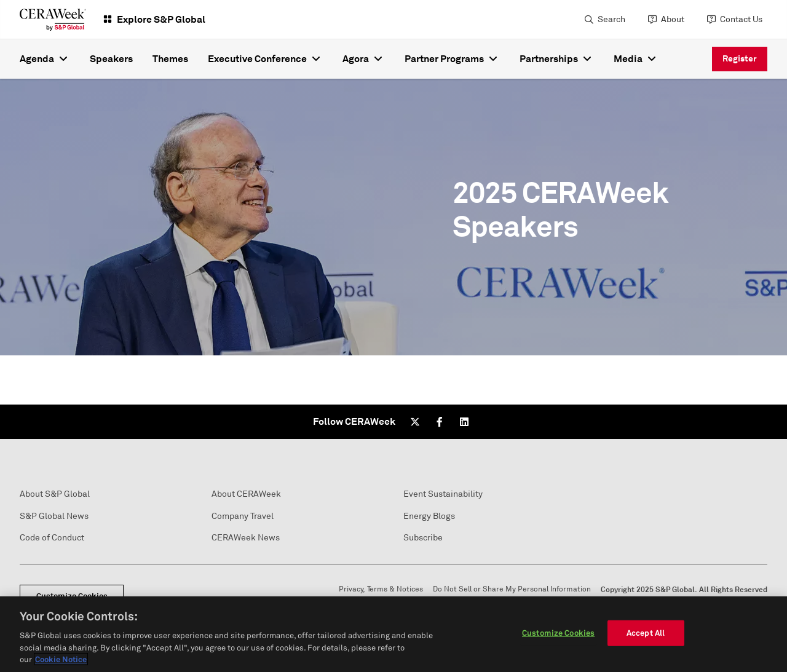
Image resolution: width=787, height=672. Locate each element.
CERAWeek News (246, 538)
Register (740, 58)
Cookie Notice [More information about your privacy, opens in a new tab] (61, 659)
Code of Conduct (52, 538)
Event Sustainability (443, 494)
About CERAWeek (246, 494)
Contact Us (741, 19)
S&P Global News (54, 516)
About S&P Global (55, 494)
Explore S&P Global (161, 19)
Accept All (646, 633)
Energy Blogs (429, 516)
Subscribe (423, 538)
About (673, 19)
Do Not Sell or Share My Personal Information (512, 589)
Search (611, 19)
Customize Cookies (558, 633)
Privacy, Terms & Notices (381, 589)
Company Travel (243, 516)
